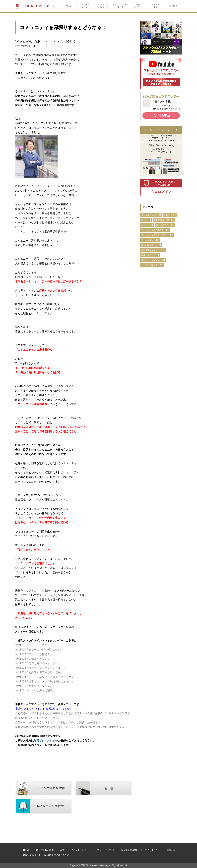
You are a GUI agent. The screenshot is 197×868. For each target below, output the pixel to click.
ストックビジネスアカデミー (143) (157, 235)
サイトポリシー (152, 850)
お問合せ (173, 6)
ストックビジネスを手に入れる (103, 6)
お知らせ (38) (170, 215)
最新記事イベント (85, 6)
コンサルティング (106, 850)
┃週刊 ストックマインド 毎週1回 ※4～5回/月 (43, 709)
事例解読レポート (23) (151, 245)
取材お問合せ (30, 855)
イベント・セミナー (81, 850)
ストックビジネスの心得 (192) (155, 230)
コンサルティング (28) (151, 215)
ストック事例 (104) (150, 240)
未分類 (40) (146, 220)
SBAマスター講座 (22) (164, 220)
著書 (62, 850)
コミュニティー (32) (165, 225)
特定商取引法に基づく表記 (56, 855)
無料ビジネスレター (46, 741)
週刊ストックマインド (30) (153, 260)
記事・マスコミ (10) (150, 255)
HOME (68, 6)
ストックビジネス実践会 (120, 6)
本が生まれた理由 (45, 850)
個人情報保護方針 (130, 850)
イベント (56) (147, 225)
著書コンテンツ (138, 6)
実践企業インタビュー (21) (153, 250)
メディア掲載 (156, 6)
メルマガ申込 (161, 116)
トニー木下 (73, 128)
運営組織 (171, 850)
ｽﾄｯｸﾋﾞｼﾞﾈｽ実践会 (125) (152, 265)
